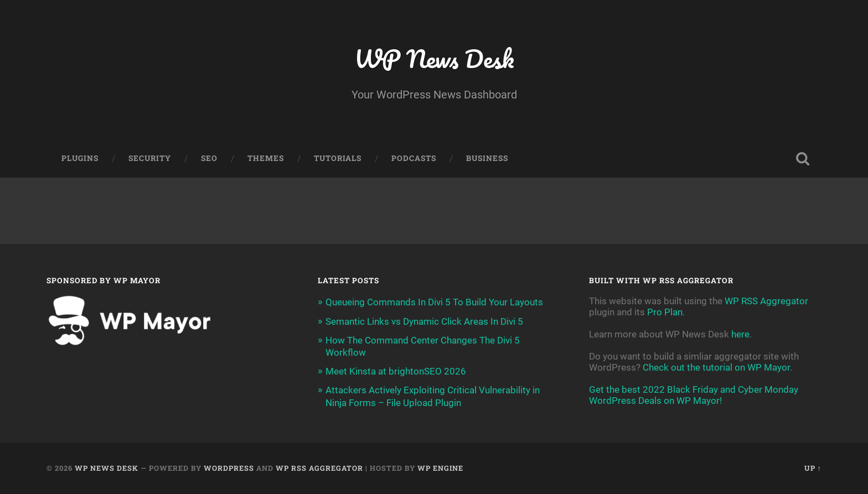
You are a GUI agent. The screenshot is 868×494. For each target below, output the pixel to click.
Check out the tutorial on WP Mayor (716, 367)
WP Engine (440, 468)
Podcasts (414, 158)
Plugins (80, 158)
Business (487, 158)
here (740, 334)
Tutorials (338, 158)
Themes (266, 158)
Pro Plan (665, 312)
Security (150, 158)
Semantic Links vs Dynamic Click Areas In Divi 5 (424, 321)
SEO (209, 158)
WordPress (229, 468)
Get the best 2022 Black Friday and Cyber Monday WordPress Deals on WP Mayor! (694, 395)
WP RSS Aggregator (766, 301)
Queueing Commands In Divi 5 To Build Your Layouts (434, 302)
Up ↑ (813, 468)
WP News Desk (434, 58)
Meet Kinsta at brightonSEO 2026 (396, 371)
